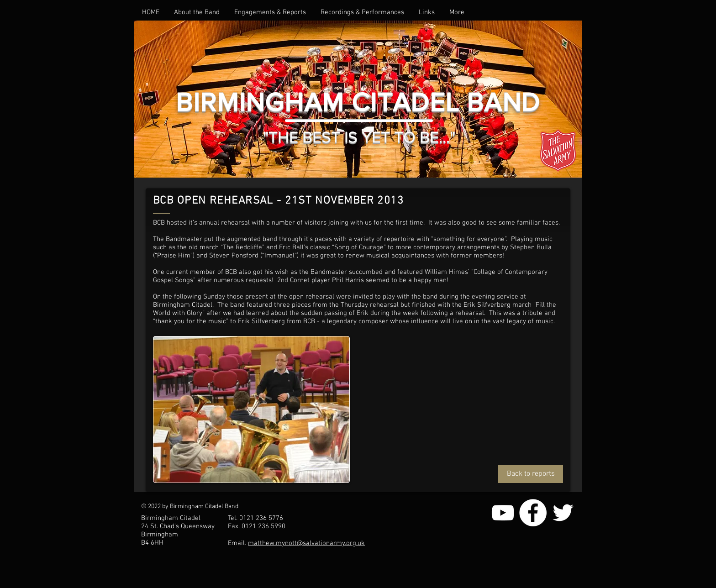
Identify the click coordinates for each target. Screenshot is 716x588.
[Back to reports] (531, 474)
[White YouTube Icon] (503, 513)
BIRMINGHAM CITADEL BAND (358, 102)
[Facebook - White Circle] (533, 513)
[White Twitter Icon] (563, 513)
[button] (197, 12)
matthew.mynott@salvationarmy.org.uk (306, 543)
